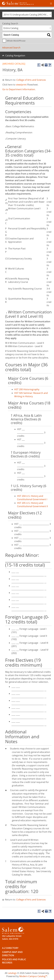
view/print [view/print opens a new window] (21, 85)
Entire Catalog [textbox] (11, 28)
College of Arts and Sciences (31, 80)
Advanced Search (11, 48)
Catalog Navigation (15, 56)
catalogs (12, 973)
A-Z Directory (10, 948)
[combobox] (27, 14)
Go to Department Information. (19, 89)
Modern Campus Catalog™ (33, 976)
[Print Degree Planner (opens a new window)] (39, 65)
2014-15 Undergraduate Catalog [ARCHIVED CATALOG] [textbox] (28, 15)
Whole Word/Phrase (16, 41)
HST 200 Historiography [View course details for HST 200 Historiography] (27, 389)
